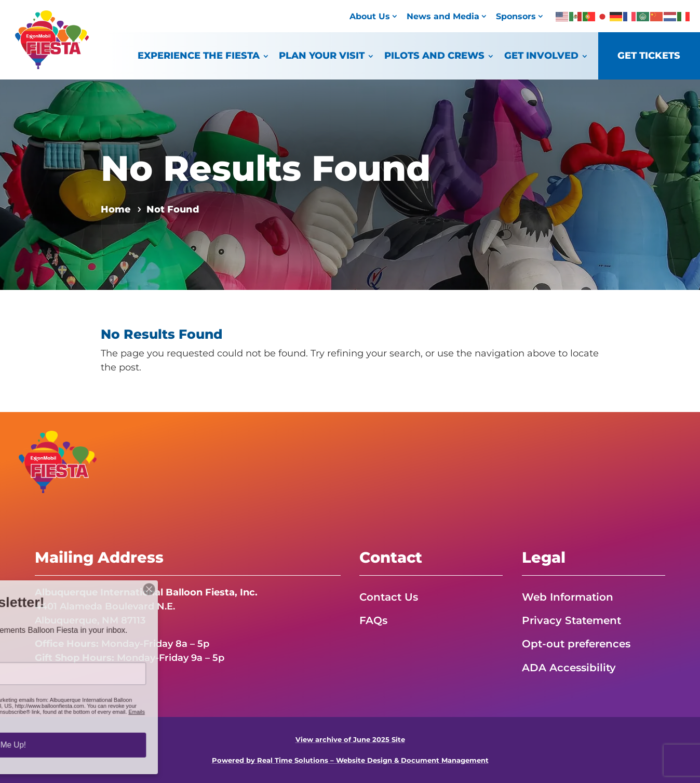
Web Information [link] (568, 597)
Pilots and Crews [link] (434, 55)
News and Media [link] (443, 16)
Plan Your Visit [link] (322, 55)
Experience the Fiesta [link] (199, 55)
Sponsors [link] (516, 16)
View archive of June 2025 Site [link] (350, 740)
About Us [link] (370, 16)
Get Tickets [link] (649, 55)
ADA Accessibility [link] (569, 668)
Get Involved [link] (541, 55)
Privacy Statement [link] (571, 620)
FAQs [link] (373, 620)
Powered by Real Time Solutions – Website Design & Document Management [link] (350, 760)
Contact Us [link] (389, 597)
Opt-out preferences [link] (576, 644)
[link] (52, 66)
